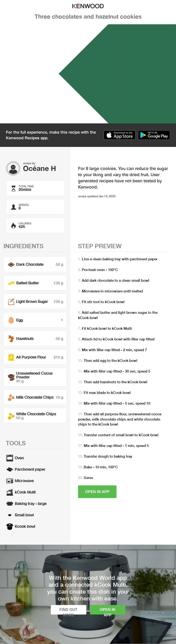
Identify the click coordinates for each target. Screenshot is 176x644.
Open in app (97, 492)
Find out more (69, 611)
